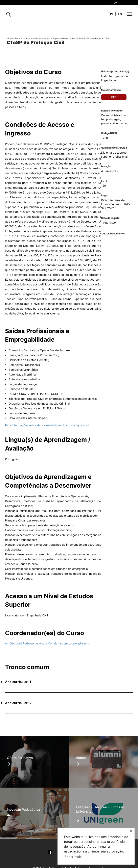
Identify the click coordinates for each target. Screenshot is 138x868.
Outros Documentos (113, 234)
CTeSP (80, 38)
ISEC (114, 97)
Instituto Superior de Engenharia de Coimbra (54, 38)
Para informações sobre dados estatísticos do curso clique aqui (47, 425)
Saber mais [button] (73, 857)
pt (112, 14)
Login (114, 2)
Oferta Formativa (22, 38)
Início (9, 38)
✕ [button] (131, 831)
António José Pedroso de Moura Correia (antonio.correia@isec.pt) (48, 643)
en (120, 14)
